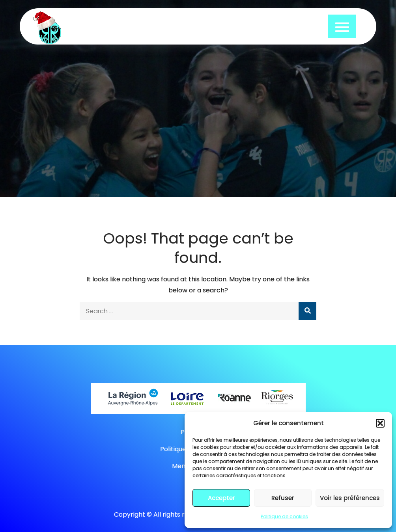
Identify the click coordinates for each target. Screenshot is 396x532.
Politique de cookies (284, 516)
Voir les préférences (350, 498)
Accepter (221, 498)
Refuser (283, 498)
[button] (380, 423)
